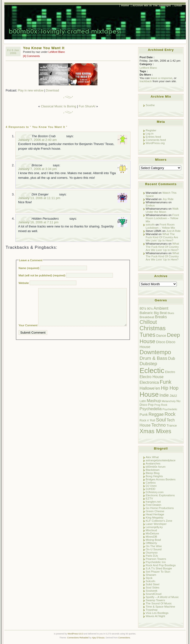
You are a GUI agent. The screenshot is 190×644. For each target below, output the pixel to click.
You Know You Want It (44, 48)
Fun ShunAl (87, 106)
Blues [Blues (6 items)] (171, 313)
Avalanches (153, 463)
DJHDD (151, 489)
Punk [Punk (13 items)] (144, 415)
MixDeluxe (152, 533)
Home (125, 5)
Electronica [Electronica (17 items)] (149, 382)
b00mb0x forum (156, 467)
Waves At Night (155, 616)
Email (178, 5)
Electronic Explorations (160, 495)
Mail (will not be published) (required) (42, 275)
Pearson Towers (156, 559)
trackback (146, 81)
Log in (150, 133)
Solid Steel (153, 584)
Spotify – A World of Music (162, 597)
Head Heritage (155, 514)
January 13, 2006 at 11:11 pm (39, 198)
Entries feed (153, 137)
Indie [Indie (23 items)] (164, 395)
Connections (124, 638)
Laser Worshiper (156, 524)
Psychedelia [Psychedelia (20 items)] (151, 409)
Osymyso (152, 552)
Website (24, 283)
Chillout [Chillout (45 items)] (148, 322)
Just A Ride (173, 231)
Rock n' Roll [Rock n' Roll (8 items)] (147, 420)
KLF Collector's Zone (159, 521)
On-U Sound (154, 549)
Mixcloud (151, 530)
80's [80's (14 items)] (143, 308)
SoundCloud (154, 594)
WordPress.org (155, 143)
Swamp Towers (155, 600)
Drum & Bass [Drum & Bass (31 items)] (153, 358)
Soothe (150, 105)
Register (151, 130)
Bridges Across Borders (161, 479)
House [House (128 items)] (149, 395)
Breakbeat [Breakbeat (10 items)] (147, 317)
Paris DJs (152, 556)
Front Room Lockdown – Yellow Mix (162, 218)
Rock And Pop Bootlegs (161, 565)
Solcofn (150, 581)
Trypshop (152, 610)
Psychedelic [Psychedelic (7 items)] (170, 409)
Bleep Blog (153, 473)
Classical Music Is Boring (59, 106)
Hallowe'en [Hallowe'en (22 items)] (150, 388)
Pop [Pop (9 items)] (151, 405)
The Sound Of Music (159, 603)
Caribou (151, 482)
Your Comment (28, 333)
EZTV (149, 498)
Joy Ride (168, 199)
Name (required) (29, 268)
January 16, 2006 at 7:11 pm (38, 222)
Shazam (151, 575)
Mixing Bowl (153, 540)
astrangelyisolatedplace (161, 460)
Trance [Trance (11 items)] (172, 425)
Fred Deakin (154, 505)
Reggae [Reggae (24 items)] (156, 414)
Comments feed (156, 140)
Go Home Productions (160, 508)
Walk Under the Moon (162, 210)
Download (53, 90)
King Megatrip (154, 517)
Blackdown (153, 470)
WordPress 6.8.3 (75, 634)
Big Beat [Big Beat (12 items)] (160, 313)
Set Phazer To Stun (158, 571)
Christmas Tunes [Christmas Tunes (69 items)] (153, 332)
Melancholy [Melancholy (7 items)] (169, 401)
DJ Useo (151, 486)
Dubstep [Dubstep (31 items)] (148, 364)
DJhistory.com (155, 492)
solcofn (150, 224)
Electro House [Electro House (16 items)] (152, 377)
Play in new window (31, 90)
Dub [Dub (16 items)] (172, 358)
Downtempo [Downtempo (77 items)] (155, 352)
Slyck (149, 578)
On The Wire (154, 546)
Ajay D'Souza (98, 638)
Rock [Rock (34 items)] (170, 414)
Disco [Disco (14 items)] (160, 342)
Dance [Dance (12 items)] (161, 336)
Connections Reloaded (78, 638)
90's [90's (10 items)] (150, 309)
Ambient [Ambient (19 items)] (161, 308)
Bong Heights (154, 476)
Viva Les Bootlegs (157, 613)
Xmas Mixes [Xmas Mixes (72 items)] (155, 431)
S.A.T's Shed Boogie (159, 568)
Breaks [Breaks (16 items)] (161, 317)
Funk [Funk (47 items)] (166, 382)
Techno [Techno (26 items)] (159, 425)
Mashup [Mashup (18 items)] (154, 401)
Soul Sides (153, 587)
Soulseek (152, 591)
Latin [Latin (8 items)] (143, 401)
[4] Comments (31, 56)
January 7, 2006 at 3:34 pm (37, 169)
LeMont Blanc (57, 52)
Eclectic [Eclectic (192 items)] (152, 370)
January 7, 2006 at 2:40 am (37, 140)
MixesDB (151, 537)
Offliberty (151, 543)
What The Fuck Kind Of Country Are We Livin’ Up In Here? (162, 237)
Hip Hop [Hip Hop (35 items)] (170, 388)
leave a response (161, 78)
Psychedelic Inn (156, 562)
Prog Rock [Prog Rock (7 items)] (161, 405)
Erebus (150, 205)
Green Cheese (155, 511)
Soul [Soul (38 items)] (161, 420)
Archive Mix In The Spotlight (152, 5)
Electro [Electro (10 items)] (170, 372)
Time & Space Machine (160, 606)
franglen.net (153, 502)
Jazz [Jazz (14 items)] (173, 395)
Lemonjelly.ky (154, 527)
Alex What (152, 457)
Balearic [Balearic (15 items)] (146, 313)
